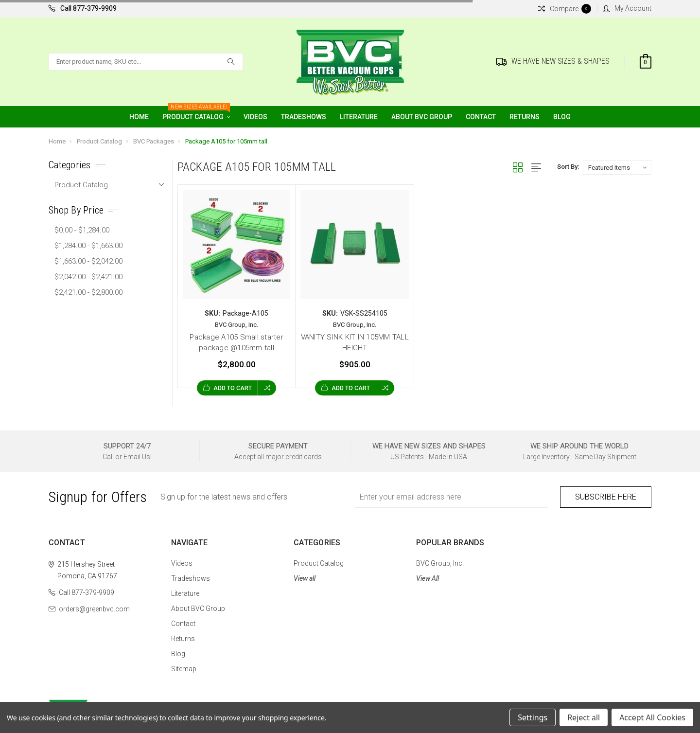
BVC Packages (154, 141)
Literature (359, 117)
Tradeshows (304, 117)
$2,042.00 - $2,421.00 (88, 277)
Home (139, 117)
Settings (533, 717)
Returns (525, 117)
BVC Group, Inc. (440, 563)
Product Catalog (196, 113)
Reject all (584, 717)
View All (428, 578)
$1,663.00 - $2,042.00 (88, 261)
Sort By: (568, 167)
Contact (481, 117)
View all (305, 578)
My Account (627, 8)
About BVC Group (422, 117)
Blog (562, 117)
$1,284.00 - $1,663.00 (88, 246)
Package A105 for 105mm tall (226, 141)
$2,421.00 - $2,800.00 (88, 292)
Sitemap (184, 669)
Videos (255, 117)
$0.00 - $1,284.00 (82, 230)
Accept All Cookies (652, 717)
